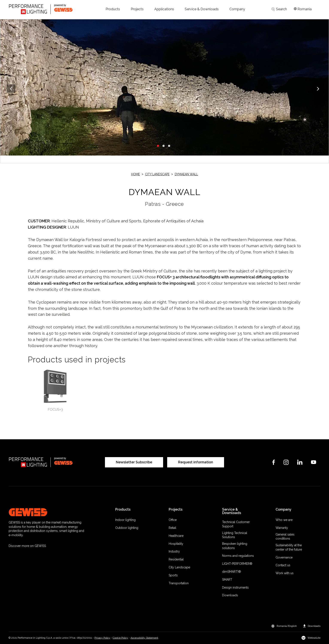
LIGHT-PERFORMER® (237, 564)
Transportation (179, 583)
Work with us (285, 573)
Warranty (282, 528)
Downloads (230, 595)
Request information (196, 462)
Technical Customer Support (236, 524)
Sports (173, 575)
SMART (227, 580)
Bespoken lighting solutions (235, 546)
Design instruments (235, 588)
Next (318, 89)
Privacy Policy (102, 638)
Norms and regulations (238, 556)
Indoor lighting (125, 520)
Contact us (283, 565)
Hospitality (176, 544)
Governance (284, 557)
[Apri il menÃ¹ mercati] (303, 9)
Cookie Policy (120, 638)
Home (136, 174)
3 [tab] (169, 146)
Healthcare (176, 536)
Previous (11, 89)
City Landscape (157, 174)
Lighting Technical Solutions (235, 535)
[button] (113, 9)
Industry (174, 551)
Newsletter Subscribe (134, 462)
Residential (176, 559)
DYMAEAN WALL (186, 174)
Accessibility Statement (144, 638)
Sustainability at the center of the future (289, 547)
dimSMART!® (232, 572)
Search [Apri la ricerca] (279, 9)
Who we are (284, 520)
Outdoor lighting (127, 528)
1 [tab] (158, 146)
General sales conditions (285, 537)
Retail (172, 528)
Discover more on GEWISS (27, 546)
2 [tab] (164, 146)
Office (173, 520)
